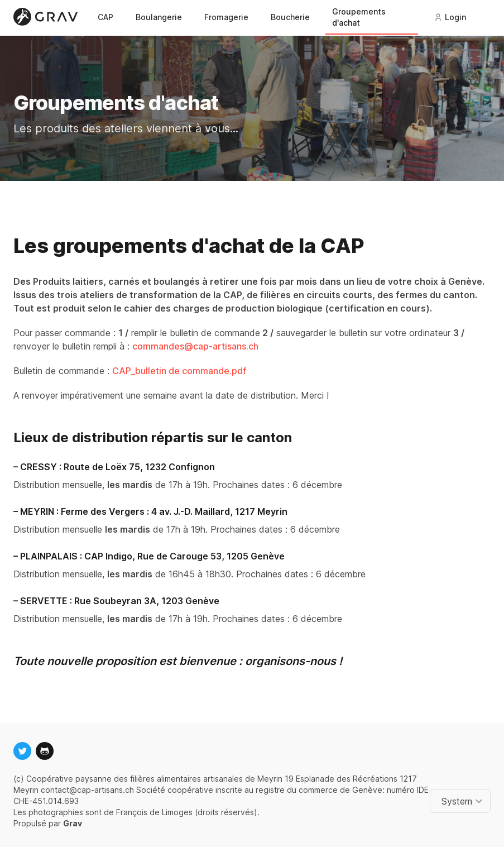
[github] (45, 751)
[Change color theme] (462, 801)
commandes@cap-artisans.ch (195, 346)
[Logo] (48, 17)
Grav (73, 823)
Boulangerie (159, 17)
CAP (105, 17)
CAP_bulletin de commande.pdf (179, 371)
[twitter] (22, 751)
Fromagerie (226, 17)
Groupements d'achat (359, 17)
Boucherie (290, 17)
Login (450, 17)
